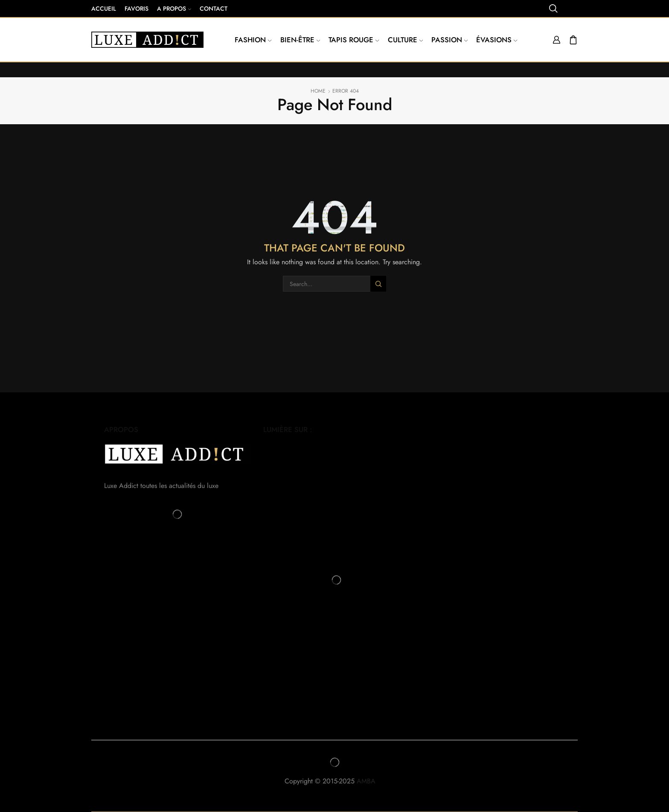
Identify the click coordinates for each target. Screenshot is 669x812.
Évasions (497, 40)
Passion (449, 40)
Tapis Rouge (354, 40)
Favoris (137, 9)
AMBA (371, 781)
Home (318, 91)
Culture (405, 40)
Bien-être (300, 40)
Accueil (104, 9)
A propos (174, 9)
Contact (214, 9)
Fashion (253, 40)
